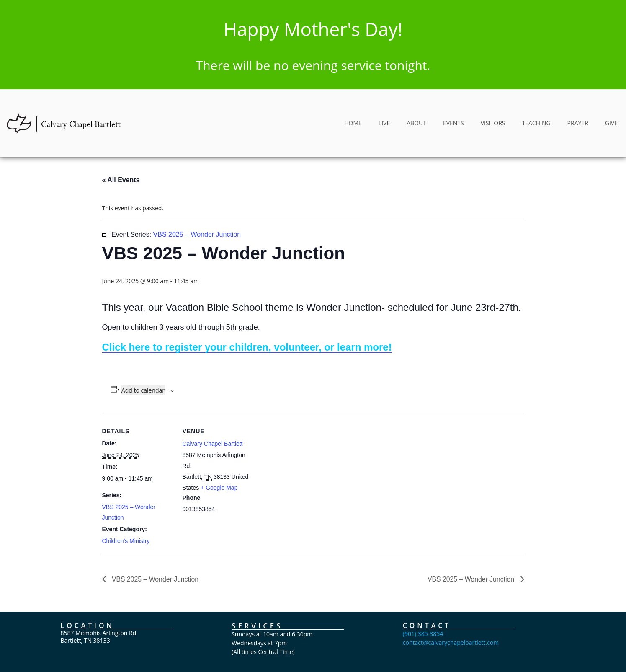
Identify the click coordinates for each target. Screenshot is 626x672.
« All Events (121, 180)
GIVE (611, 123)
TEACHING (536, 123)
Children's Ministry (126, 541)
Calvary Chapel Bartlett (213, 444)
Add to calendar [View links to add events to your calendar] (143, 390)
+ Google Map (219, 488)
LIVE (384, 123)
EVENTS (453, 123)
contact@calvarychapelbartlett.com (451, 642)
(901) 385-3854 (423, 634)
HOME (353, 123)
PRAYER (578, 123)
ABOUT (416, 123)
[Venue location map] (307, 472)
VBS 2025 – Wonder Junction (155, 579)
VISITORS (493, 123)
